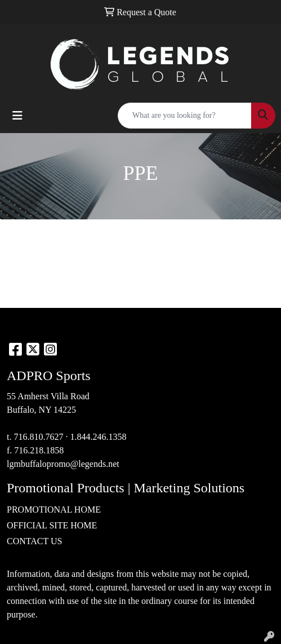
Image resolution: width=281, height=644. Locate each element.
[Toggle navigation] (17, 116)
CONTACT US (34, 541)
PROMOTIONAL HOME (54, 510)
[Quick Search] (185, 116)
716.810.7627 (38, 437)
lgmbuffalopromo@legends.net (63, 464)
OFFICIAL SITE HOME (52, 525)
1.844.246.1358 (98, 437)
